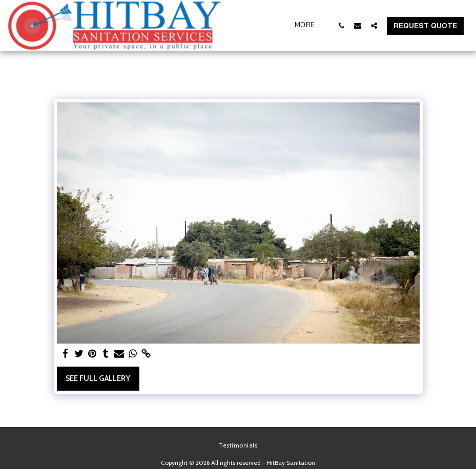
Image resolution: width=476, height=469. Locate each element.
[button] (341, 25)
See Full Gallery (98, 378)
